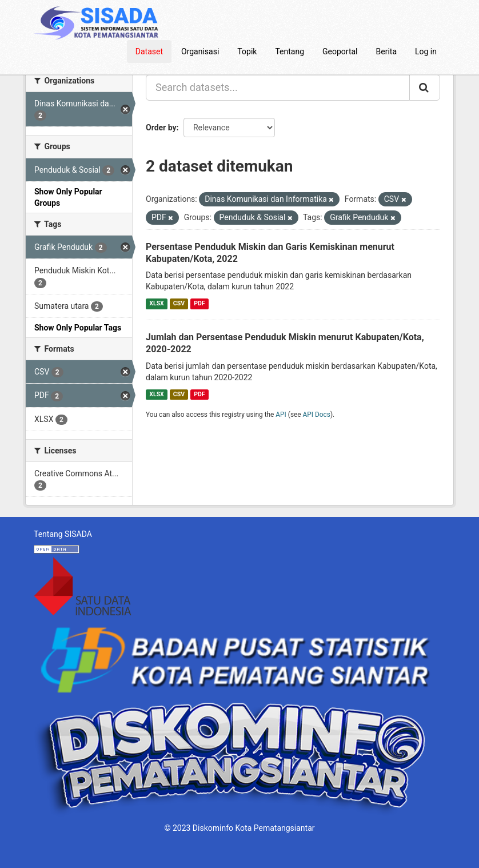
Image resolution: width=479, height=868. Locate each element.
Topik (247, 51)
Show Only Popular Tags (78, 328)
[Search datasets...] (278, 87)
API (281, 415)
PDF (199, 303)
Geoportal (340, 51)
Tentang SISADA (63, 534)
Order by (161, 128)
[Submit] (425, 87)
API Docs (317, 415)
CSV (179, 303)
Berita (387, 51)
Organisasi (200, 51)
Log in (426, 51)
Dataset (149, 51)
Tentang (290, 51)
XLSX (156, 303)
